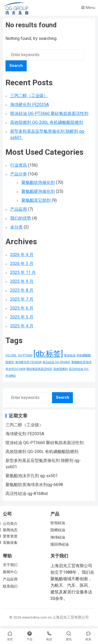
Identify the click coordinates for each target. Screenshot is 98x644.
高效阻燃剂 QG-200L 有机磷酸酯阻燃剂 (47, 122)
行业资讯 (19, 165)
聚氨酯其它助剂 (36, 200)
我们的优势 (21, 218)
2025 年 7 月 (22, 299)
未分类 (16, 227)
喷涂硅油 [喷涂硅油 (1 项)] (70, 355)
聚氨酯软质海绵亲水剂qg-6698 (34, 485)
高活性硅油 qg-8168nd (27, 494)
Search (16, 66)
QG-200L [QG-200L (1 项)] (11, 355)
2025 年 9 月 (22, 281)
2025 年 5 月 (22, 317)
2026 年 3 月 (22, 264)
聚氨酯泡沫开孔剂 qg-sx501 (32, 476)
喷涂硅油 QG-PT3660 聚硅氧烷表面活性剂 (49, 113)
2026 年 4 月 (22, 255)
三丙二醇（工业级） (29, 96)
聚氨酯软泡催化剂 (38, 182)
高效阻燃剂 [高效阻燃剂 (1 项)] (60, 369)
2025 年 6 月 (22, 308)
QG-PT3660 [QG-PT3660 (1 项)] (25, 355)
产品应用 (19, 209)
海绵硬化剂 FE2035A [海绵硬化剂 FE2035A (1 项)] (28, 362)
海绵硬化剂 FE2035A (30, 105)
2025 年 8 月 (22, 290)
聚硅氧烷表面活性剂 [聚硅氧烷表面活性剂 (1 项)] (39, 369)
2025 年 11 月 (23, 272)
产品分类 (19, 174)
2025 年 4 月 (22, 326)
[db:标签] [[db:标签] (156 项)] (48, 354)
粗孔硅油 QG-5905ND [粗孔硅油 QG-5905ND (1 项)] (56, 362)
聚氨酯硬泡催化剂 (38, 191)
